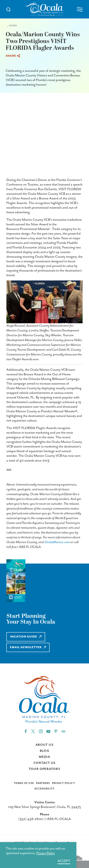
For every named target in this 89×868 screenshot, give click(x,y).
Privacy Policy (64, 783)
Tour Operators (45, 769)
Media (44, 757)
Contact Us (45, 763)
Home (12, 26)
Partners (43, 783)
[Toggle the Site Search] (8, 9)
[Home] (44, 9)
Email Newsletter (28, 647)
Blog (45, 751)
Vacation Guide (26, 637)
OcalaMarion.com (57, 542)
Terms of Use (24, 783)
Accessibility (45, 789)
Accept (64, 861)
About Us (44, 745)
